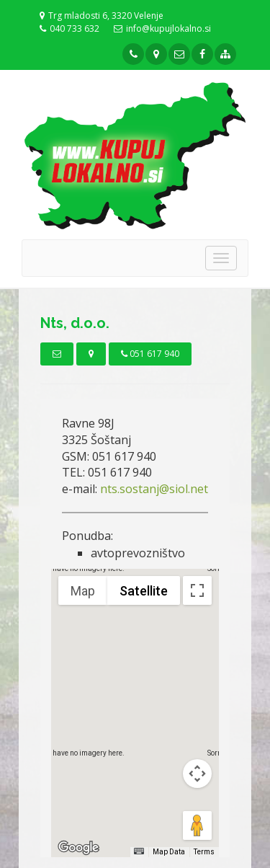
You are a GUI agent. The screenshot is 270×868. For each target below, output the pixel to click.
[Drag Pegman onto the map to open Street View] (197, 825)
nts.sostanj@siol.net (154, 489)
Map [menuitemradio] (83, 591)
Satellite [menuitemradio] (144, 591)
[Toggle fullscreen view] (197, 590)
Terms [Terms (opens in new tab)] (204, 852)
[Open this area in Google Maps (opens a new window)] (78, 848)
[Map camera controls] (197, 774)
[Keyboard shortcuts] (139, 851)
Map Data (169, 852)
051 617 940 (150, 354)
